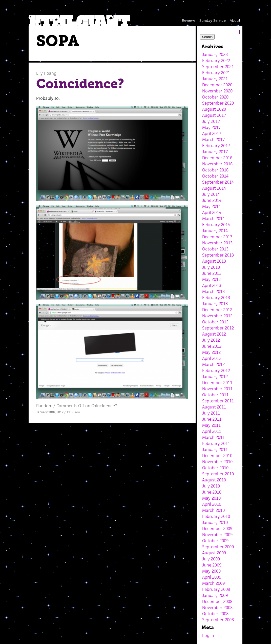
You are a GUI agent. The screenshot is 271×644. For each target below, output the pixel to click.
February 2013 (216, 298)
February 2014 (216, 225)
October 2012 (215, 322)
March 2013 (213, 291)
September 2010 (218, 474)
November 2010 (217, 462)
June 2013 (212, 273)
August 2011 (214, 407)
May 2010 (211, 498)
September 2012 (218, 328)
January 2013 (215, 304)
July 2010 (211, 486)
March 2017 (213, 140)
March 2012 (213, 364)
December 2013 (217, 237)
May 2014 (211, 206)
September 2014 (218, 182)
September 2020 (218, 103)
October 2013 (215, 249)
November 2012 (217, 316)
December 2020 (217, 85)
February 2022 (216, 61)
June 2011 (212, 419)
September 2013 (218, 255)
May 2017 (211, 127)
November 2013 (217, 243)
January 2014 (215, 231)
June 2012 (212, 346)
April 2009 (212, 577)
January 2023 (215, 54)
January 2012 (215, 377)
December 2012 (217, 310)
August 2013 (214, 261)
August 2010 (214, 480)
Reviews (189, 20)
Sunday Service (213, 20)
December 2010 (217, 456)
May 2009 (211, 571)
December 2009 (217, 529)
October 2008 (215, 614)
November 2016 (217, 164)
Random (44, 406)
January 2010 (215, 522)
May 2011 (211, 425)
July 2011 (211, 413)
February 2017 (216, 146)
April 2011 (212, 431)
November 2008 (217, 608)
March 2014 (213, 219)
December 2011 (217, 383)
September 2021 (218, 67)
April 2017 (212, 133)
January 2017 (215, 152)
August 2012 (214, 334)
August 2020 (214, 109)
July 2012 (211, 340)
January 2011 (215, 450)
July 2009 (211, 559)
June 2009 (212, 565)
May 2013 (211, 279)
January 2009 (215, 595)
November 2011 (217, 389)
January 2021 (215, 79)
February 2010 (216, 516)
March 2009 (213, 583)
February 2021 (216, 73)
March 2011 (213, 437)
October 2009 (215, 541)
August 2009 (214, 553)
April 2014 (212, 212)
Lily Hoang (46, 73)
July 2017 (211, 121)
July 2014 (211, 194)
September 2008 (218, 620)
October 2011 (215, 395)
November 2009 (217, 535)
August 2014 (214, 188)
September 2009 (218, 547)
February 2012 (216, 370)
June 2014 (212, 200)
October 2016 (215, 170)
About (235, 20)
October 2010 (215, 468)
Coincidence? (80, 84)
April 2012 (212, 358)
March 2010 (213, 510)
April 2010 (212, 504)
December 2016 (217, 158)
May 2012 (211, 352)
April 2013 (212, 285)
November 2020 (217, 91)
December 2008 (217, 601)
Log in (208, 635)
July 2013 (211, 267)
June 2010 (212, 492)
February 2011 (216, 443)
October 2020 (215, 97)
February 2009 (216, 589)
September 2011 (218, 401)
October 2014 (215, 176)
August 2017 (214, 115)
